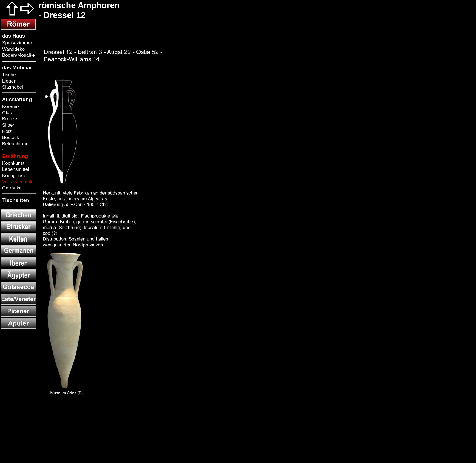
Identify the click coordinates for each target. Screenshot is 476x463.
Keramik (10, 106)
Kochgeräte (14, 175)
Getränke (11, 188)
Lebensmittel (15, 169)
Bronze (9, 119)
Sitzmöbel (12, 87)
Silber (8, 125)
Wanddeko (13, 49)
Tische (8, 75)
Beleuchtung (15, 144)
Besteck (10, 137)
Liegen (9, 81)
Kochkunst (13, 163)
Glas (6, 113)
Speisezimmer (17, 43)
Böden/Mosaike (18, 55)
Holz (6, 131)
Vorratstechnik (17, 182)
